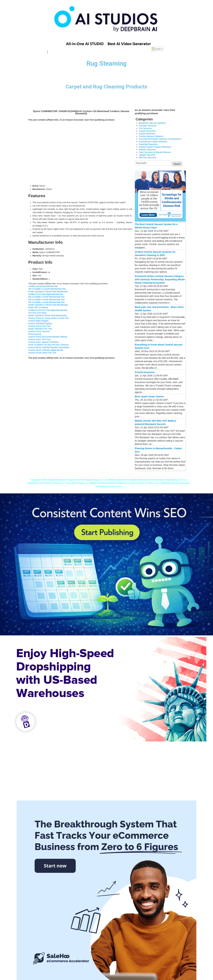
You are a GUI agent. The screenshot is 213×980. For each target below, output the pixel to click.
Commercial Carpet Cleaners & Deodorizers (160, 139)
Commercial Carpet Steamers (153, 142)
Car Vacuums (145, 128)
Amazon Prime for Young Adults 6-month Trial (48, 318)
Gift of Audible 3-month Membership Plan (47, 297)
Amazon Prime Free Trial (39, 326)
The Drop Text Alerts (37, 313)
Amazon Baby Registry (38, 321)
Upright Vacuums (147, 155)
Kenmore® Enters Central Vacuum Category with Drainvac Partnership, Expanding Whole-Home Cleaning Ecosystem (160, 279)
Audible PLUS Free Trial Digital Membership (48, 310)
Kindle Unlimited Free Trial (40, 329)
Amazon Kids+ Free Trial (39, 339)
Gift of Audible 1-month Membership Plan (47, 302)
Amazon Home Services (39, 331)
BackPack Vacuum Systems (152, 123)
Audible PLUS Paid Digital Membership (46, 294)
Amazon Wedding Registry (40, 324)
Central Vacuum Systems (151, 136)
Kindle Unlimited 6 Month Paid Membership (47, 316)
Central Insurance (145, 372)
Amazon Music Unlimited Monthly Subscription (49, 347)
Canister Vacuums (148, 126)
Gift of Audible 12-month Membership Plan (47, 289)
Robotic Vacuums (147, 150)
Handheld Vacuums (148, 144)
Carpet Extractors (147, 131)
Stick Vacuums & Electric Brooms (155, 152)
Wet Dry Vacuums (148, 158)
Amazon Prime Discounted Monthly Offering (48, 337)
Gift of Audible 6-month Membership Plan (47, 300)
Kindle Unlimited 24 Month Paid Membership (48, 292)
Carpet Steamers (147, 134)
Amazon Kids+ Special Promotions (44, 342)
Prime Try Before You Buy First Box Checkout (48, 345)
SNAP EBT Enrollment (38, 308)
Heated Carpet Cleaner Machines (155, 147)
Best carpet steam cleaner (149, 396)
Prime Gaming (35, 334)
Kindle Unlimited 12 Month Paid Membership (48, 305)
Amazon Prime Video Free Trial (42, 353)
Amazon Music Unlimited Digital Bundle (46, 350)
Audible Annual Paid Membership (43, 286)
